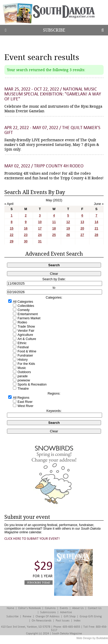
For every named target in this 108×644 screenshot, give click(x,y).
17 (40, 228)
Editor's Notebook (30, 608)
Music (22, 368)
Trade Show (26, 327)
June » (99, 204)
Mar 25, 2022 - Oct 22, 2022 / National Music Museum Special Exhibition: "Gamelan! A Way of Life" (53, 94)
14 (96, 222)
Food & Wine (27, 351)
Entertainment (28, 314)
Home (10, 608)
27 (82, 235)
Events (64, 608)
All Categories (23, 302)
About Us (78, 608)
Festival (23, 347)
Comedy (24, 310)
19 (68, 228)
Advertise (66, 612)
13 (82, 222)
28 (96, 235)
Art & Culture (27, 339)
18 (54, 228)
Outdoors (24, 372)
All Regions (21, 398)
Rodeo (22, 322)
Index (77, 621)
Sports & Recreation (32, 384)
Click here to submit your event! (32, 539)
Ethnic (22, 343)
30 (26, 241)
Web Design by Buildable (92, 638)
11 (54, 222)
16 (26, 228)
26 (68, 235)
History (23, 360)
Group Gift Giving (91, 616)
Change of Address (48, 616)
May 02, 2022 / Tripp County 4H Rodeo (44, 166)
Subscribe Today (39, 583)
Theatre (23, 389)
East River (25, 402)
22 (12, 235)
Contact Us (95, 608)
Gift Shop (70, 616)
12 (68, 222)
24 (40, 235)
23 (26, 235)
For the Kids (26, 364)
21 (96, 228)
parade (23, 376)
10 (40, 222)
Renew (27, 616)
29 (12, 241)
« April (9, 204)
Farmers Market (29, 318)
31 (40, 241)
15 (12, 228)
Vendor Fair (26, 331)
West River (25, 406)
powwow (24, 380)
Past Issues (63, 621)
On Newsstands (42, 621)
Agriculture (25, 335)
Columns (50, 608)
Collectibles (26, 306)
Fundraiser (25, 356)
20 (82, 228)
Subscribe (54, 30)
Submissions (48, 612)
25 (54, 235)
